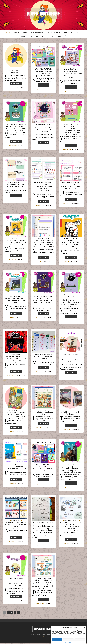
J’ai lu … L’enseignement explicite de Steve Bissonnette (16, 584)
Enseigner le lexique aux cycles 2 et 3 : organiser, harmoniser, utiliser (43, 528)
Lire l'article (16, 84)
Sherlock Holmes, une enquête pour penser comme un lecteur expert (71, 470)
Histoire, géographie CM (54, 32)
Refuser (68, 640)
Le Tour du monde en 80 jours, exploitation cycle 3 (16, 416)
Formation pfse (22, 124)
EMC (32, 36)
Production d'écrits (19, 183)
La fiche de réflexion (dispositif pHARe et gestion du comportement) (43, 187)
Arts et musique (16, 355)
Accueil (8, 32)
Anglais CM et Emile (68, 32)
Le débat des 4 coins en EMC (44, 413)
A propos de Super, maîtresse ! (16, 72)
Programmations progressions (43, 70)
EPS (37, 36)
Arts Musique (24, 36)
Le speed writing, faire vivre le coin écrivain (16, 186)
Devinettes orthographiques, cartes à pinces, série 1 (71, 186)
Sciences (79, 32)
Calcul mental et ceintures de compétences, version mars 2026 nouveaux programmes (71, 130)
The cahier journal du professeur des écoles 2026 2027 (44, 130)
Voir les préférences (80, 640)
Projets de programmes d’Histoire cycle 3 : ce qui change (16, 525)
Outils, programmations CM (38, 32)
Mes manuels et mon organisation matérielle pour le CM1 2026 (44, 74)
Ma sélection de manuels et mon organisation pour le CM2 (43, 469)
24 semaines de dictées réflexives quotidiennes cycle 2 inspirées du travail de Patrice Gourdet (43, 244)
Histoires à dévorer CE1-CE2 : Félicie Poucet (16, 243)
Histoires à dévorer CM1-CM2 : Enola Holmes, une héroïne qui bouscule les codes (71, 75)
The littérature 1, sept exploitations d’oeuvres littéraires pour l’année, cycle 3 (71, 303)
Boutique (52, 36)
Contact (60, 36)
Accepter (57, 640)
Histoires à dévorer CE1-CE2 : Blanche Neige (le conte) (71, 244)
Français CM (16, 32)
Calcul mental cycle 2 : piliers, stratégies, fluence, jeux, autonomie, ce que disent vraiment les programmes (43, 585)
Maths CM (25, 32)
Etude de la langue (75, 183)
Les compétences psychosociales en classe (16, 468)
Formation (44, 36)
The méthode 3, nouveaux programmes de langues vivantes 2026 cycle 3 (16, 128)
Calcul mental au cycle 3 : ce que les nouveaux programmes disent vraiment (71, 526)
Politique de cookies (68, 643)
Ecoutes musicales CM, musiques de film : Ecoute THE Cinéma (16, 358)
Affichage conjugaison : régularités (43, 358)
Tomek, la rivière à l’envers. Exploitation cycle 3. (71, 360)
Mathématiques (68, 124)
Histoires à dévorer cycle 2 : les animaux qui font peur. (16, 301)
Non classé (16, 69)
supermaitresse (12, 88)
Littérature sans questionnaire (71, 70)
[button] (84, 627)
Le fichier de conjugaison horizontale (71, 413)
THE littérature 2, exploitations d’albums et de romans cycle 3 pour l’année (43, 302)
